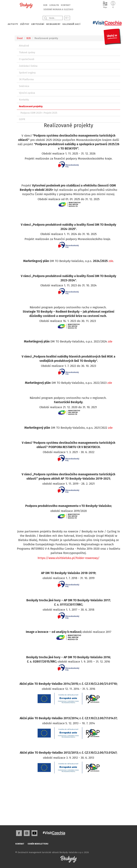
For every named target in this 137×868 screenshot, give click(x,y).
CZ (67, 18)
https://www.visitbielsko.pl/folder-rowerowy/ (69, 558)
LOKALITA (54, 5)
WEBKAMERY (53, 24)
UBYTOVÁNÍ (38, 24)
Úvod (20, 38)
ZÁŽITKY (25, 24)
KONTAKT (66, 5)
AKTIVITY (13, 24)
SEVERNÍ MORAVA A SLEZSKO (58, 9)
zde (111, 261)
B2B (45, 5)
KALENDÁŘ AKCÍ (71, 24)
